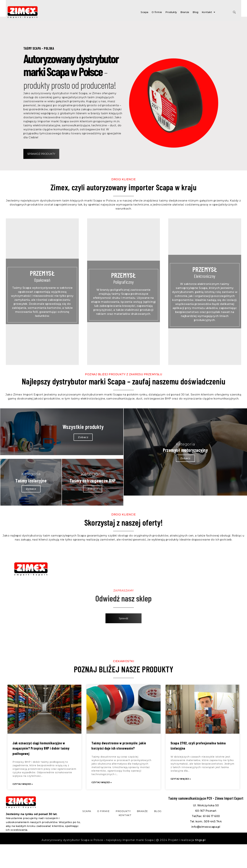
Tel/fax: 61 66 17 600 (206, 840)
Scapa (145, 12)
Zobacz (91, 461)
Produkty (171, 12)
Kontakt (209, 12)
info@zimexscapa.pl (206, 851)
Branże (185, 12)
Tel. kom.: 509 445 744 (206, 845)
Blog (196, 12)
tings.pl (200, 864)
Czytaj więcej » (23, 808)
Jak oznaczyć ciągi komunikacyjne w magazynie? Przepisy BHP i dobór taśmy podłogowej (41, 772)
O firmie (157, 12)
